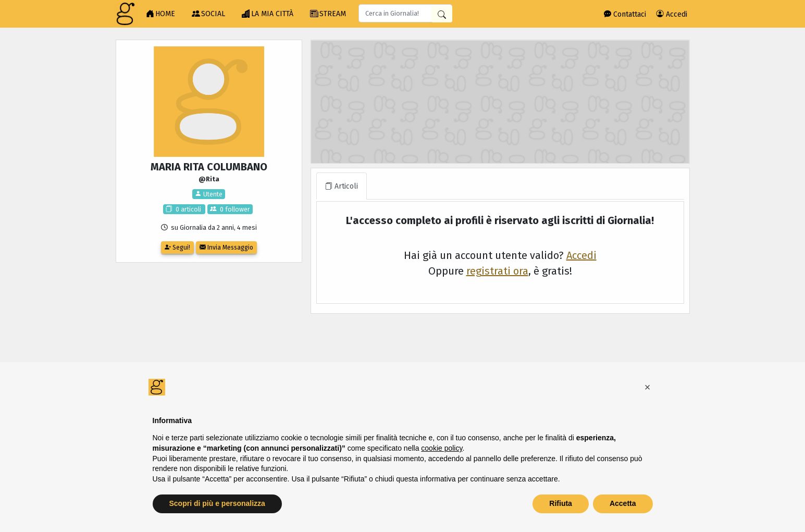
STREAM (328, 14)
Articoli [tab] (342, 186)
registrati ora (497, 271)
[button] (648, 387)
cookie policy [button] (442, 448)
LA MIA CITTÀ (268, 14)
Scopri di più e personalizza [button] (217, 503)
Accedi (672, 14)
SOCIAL (208, 14)
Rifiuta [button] (561, 503)
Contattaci (625, 14)
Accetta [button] (623, 503)
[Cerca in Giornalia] (442, 14)
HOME (160, 14)
